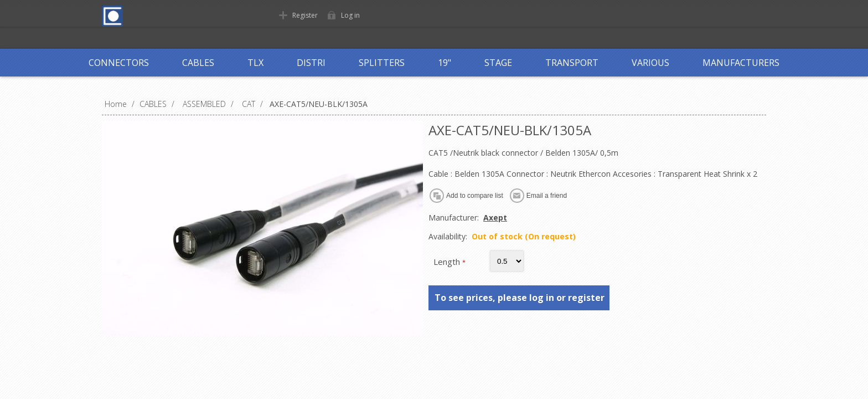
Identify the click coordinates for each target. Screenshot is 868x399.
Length (448, 262)
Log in (350, 15)
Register (305, 15)
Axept (495, 218)
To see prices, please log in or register (520, 298)
